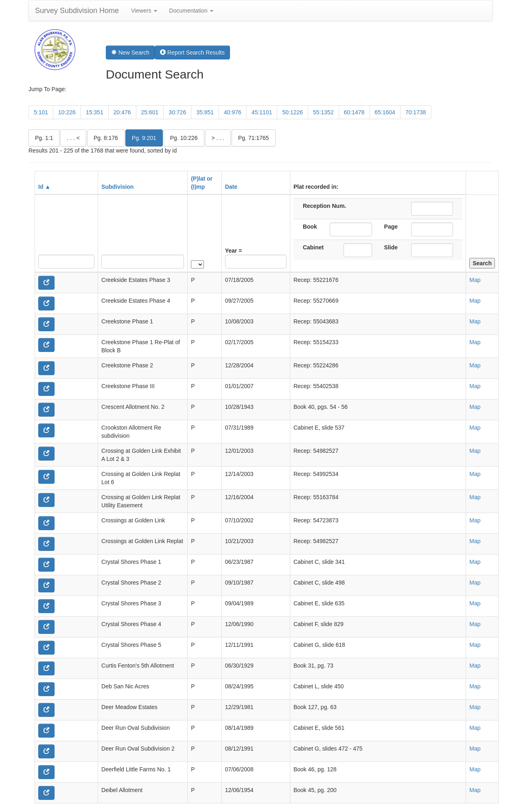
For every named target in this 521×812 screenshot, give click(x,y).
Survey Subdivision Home (77, 11)
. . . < (73, 138)
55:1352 (323, 112)
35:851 (205, 112)
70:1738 (416, 112)
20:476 (122, 112)
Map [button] (475, 280)
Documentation (191, 11)
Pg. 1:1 (44, 138)
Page (391, 227)
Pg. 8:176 (106, 138)
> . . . (218, 138)
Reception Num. (325, 206)
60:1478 (354, 112)
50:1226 (292, 112)
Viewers (144, 11)
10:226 (67, 112)
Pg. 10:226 (184, 138)
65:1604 (385, 112)
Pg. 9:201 (144, 138)
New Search (130, 52)
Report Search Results (192, 52)
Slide (391, 247)
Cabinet (313, 247)
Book (310, 227)
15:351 (95, 112)
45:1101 (262, 112)
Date (231, 187)
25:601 (150, 112)
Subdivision (117, 187)
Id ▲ (44, 187)
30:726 (177, 112)
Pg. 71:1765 (254, 138)
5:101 (41, 112)
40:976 (233, 112)
